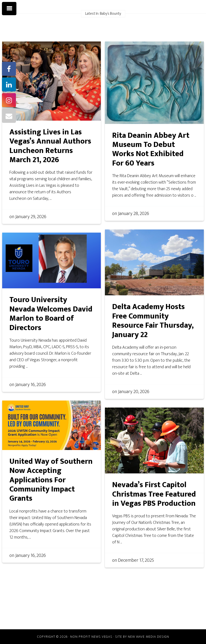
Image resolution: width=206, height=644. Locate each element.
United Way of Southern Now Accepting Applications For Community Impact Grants (51, 480)
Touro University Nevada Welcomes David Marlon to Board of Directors (51, 314)
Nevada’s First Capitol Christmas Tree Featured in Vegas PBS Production (154, 494)
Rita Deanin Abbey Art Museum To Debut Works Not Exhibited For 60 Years (151, 149)
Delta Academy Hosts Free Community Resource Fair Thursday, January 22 (153, 321)
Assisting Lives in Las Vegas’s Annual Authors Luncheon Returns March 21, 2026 (50, 146)
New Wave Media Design (148, 637)
